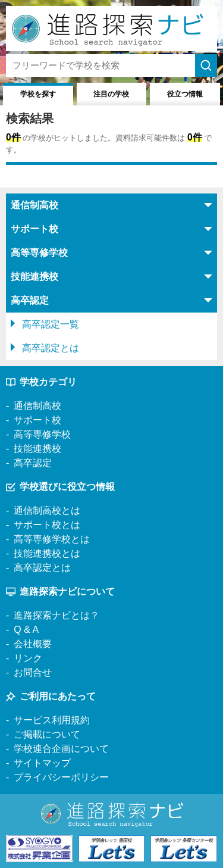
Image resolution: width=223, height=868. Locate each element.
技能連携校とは (47, 553)
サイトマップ (42, 763)
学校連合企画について (61, 749)
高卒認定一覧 (51, 324)
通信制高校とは (47, 511)
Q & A (26, 630)
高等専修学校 (42, 434)
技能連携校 (37, 449)
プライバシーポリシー (61, 777)
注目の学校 (111, 94)
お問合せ (33, 672)
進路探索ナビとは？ (56, 615)
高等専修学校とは (52, 539)
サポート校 (37, 420)
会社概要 (33, 644)
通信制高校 (37, 406)
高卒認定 (33, 463)
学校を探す (38, 94)
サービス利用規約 (52, 720)
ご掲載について (47, 734)
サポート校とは (47, 525)
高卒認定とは (51, 348)
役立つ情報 (185, 94)
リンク (28, 658)
